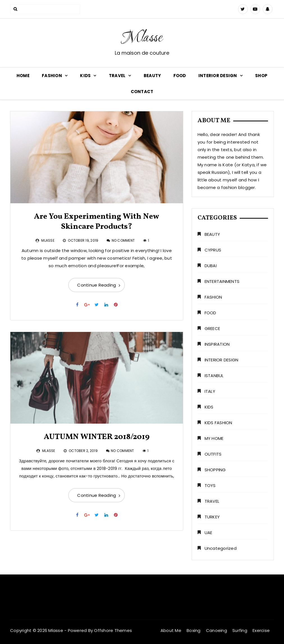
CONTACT (142, 92)
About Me (171, 630)
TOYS (210, 485)
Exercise (261, 630)
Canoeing (217, 630)
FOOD (180, 76)
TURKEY (212, 517)
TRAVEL (117, 76)
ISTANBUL (214, 376)
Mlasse (142, 38)
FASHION (52, 76)
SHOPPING (215, 470)
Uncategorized (221, 548)
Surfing (240, 630)
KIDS (85, 76)
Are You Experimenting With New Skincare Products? (97, 222)
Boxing (194, 630)
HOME (23, 76)
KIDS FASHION (218, 423)
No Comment (123, 240)
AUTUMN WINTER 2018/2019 (97, 437)
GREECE (212, 328)
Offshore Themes (113, 630)
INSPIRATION (217, 344)
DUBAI (211, 266)
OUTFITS (213, 454)
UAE (209, 533)
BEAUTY (152, 76)
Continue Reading (97, 285)
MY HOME (214, 438)
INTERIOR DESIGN (218, 76)
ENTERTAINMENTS (222, 281)
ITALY (210, 391)
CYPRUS (213, 250)
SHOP (261, 76)
